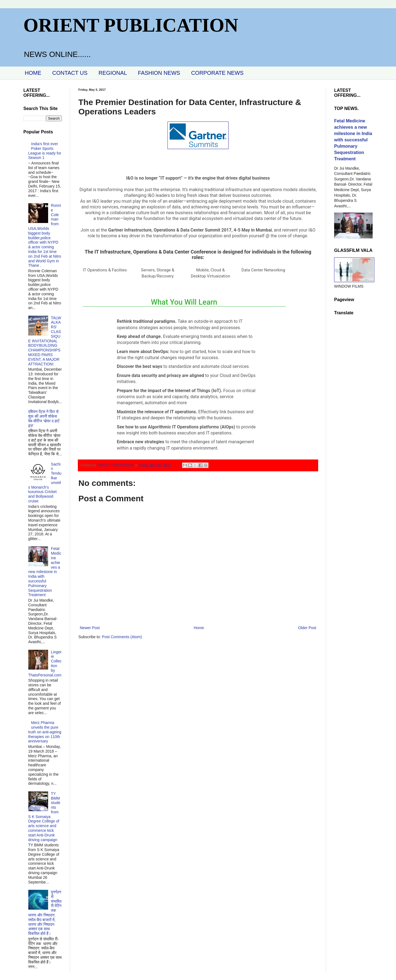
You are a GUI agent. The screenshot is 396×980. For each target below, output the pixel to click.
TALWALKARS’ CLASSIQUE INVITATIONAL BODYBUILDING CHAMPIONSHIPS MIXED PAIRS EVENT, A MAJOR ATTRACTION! (45, 341)
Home (199, 628)
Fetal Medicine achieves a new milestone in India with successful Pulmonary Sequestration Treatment (45, 572)
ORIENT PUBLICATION (131, 25)
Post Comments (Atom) (122, 637)
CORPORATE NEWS (217, 73)
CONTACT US (70, 73)
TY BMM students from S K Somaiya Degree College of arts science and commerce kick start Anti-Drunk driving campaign (44, 817)
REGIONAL (113, 73)
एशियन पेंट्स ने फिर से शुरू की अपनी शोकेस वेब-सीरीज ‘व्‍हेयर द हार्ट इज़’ (44, 419)
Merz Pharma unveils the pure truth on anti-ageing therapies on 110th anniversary (45, 732)
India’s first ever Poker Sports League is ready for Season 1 (45, 151)
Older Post (307, 628)
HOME (33, 73)
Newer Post (90, 628)
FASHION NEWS (159, 73)
